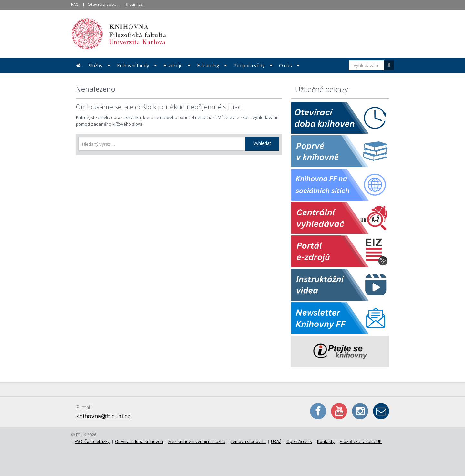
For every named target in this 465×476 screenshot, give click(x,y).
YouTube (339, 411)
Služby (96, 65)
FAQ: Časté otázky (92, 441)
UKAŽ (276, 441)
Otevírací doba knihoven (139, 441)
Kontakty (326, 441)
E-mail (381, 411)
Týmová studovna (248, 441)
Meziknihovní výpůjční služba (197, 441)
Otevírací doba (102, 4)
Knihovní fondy (133, 65)
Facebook (318, 411)
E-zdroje (173, 65)
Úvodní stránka (78, 65)
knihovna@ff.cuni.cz (103, 416)
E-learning (208, 65)
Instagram (360, 411)
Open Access (299, 441)
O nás (285, 65)
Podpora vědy (249, 65)
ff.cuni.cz (134, 4)
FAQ (75, 4)
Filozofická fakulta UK (361, 441)
